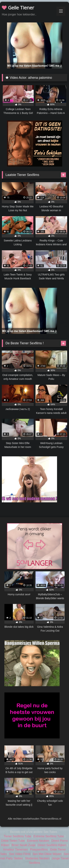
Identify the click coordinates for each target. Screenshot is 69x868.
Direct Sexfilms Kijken (52, 845)
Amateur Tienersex (15, 850)
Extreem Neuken (38, 841)
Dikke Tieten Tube (13, 841)
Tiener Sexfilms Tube (17, 836)
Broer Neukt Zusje (23, 845)
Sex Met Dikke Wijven (47, 854)
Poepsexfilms (39, 850)
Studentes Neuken (37, 858)
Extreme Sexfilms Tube (49, 836)
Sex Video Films (20, 854)
